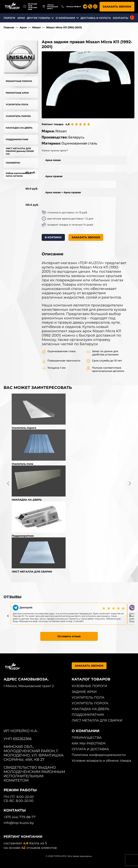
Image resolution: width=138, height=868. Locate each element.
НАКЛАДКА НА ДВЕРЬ (19, 128)
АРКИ (21, 18)
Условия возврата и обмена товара (101, 761)
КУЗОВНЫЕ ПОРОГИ (89, 686)
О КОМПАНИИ (65, 18)
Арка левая (53, 160)
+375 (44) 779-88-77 (73, 7)
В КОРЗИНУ (53, 237)
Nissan (36, 27)
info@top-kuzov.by (19, 823)
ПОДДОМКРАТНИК (17, 139)
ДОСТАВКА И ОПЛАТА (96, 18)
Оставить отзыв (69, 636)
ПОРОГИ (9, 18)
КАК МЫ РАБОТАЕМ (89, 743)
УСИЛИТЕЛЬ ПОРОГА (18, 116)
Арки (23, 27)
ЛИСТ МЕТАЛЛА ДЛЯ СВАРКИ (97, 720)
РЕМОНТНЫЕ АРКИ (17, 93)
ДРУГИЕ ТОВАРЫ (38, 18)
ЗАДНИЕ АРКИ (84, 692)
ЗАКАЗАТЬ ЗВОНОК (117, 7)
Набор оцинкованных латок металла (18, 174)
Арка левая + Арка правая (63, 192)
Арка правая (54, 176)
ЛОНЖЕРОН (13, 163)
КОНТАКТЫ (121, 18)
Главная (9, 27)
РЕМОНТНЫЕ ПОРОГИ (19, 81)
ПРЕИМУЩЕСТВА (87, 738)
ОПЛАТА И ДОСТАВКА (90, 749)
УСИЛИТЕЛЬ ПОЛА (17, 104)
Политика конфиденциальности (99, 755)
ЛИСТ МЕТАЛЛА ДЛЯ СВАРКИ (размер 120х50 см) (20, 151)
